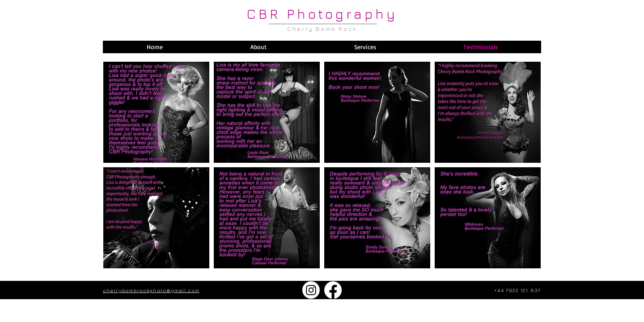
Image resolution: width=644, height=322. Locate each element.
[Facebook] (333, 290)
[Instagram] (311, 290)
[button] (365, 47)
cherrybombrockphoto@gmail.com (151, 290)
